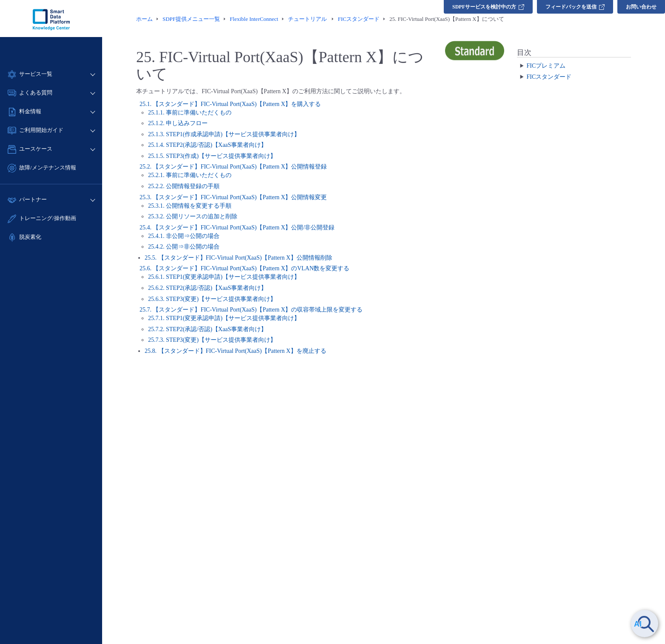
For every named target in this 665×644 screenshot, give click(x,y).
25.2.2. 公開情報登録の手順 (184, 186)
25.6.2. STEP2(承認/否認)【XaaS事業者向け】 (207, 288)
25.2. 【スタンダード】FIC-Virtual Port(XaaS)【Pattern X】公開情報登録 (233, 167)
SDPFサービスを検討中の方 (488, 7)
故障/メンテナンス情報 (48, 167)
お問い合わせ (641, 7)
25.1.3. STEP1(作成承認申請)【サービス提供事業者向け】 (224, 134)
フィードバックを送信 (575, 7)
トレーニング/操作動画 (48, 218)
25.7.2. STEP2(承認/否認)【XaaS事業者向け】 (207, 329)
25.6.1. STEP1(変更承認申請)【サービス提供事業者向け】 (224, 277)
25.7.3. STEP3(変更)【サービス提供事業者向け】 (212, 340)
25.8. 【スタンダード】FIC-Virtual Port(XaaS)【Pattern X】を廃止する (235, 351)
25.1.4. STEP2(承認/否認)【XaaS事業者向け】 (207, 145)
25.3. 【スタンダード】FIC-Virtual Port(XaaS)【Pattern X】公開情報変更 (233, 197)
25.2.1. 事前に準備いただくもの (190, 175)
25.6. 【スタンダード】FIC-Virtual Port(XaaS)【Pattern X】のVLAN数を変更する (244, 268)
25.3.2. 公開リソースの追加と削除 (193, 216)
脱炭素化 (30, 237)
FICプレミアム (546, 66)
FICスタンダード (549, 77)
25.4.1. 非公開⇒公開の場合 (184, 236)
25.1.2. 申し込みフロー (178, 123)
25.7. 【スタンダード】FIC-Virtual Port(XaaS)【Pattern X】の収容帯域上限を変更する (251, 310)
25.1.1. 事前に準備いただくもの (190, 113)
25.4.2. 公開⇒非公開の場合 (184, 247)
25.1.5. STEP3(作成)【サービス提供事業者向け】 (212, 156)
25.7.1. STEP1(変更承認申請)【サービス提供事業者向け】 (224, 318)
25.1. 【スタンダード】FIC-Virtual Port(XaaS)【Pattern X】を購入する (230, 104)
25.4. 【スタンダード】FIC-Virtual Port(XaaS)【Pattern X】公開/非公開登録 (237, 228)
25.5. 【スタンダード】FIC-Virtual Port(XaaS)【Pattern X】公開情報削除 (238, 258)
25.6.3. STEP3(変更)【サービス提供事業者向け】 (212, 299)
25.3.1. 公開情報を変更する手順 (190, 206)
